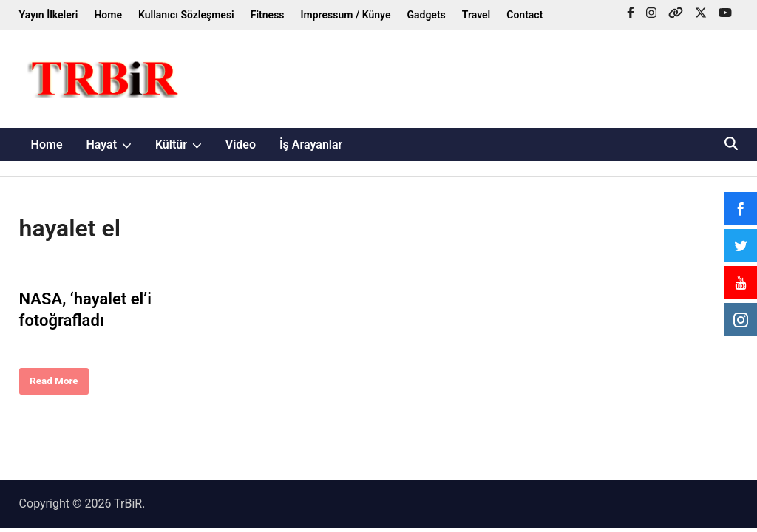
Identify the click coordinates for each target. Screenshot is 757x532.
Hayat (114, 144)
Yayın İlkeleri (49, 15)
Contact (525, 15)
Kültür (184, 144)
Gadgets (426, 15)
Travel (476, 15)
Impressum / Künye (346, 15)
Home (108, 15)
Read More (54, 384)
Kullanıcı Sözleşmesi (186, 15)
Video (241, 144)
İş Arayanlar (311, 144)
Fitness (268, 15)
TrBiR (128, 504)
